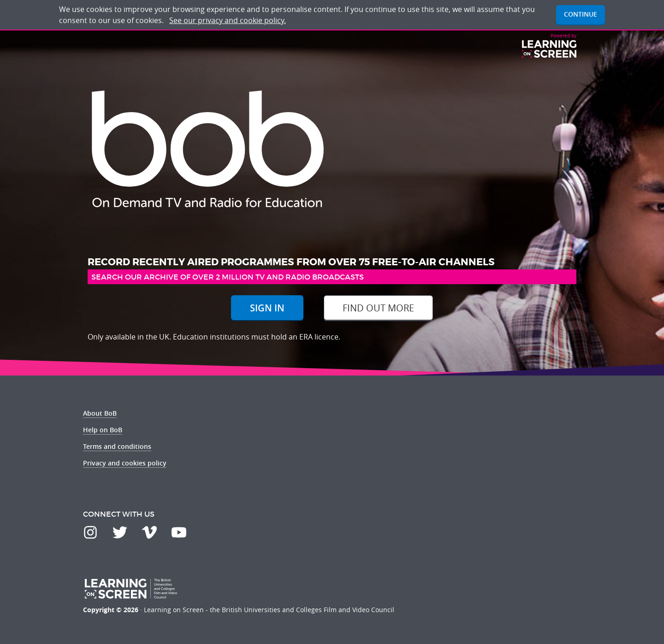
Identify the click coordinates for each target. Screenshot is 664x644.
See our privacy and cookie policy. (228, 20)
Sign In (267, 308)
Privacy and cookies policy (125, 463)
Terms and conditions (117, 446)
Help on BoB (103, 430)
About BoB (100, 413)
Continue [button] (581, 14)
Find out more (378, 308)
